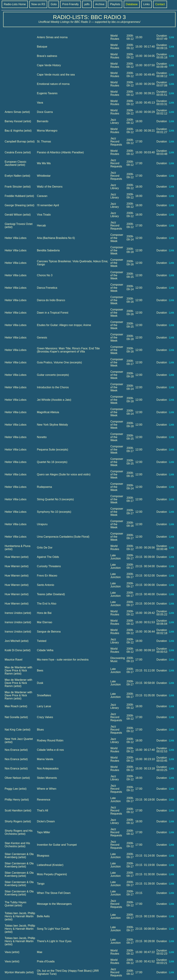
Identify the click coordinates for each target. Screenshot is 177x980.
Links (146, 4)
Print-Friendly (70, 4)
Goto (54, 4)
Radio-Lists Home (15, 4)
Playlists (115, 4)
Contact (160, 4)
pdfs (87, 4)
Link (172, 37)
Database (132, 4)
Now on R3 (38, 4)
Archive (100, 4)
